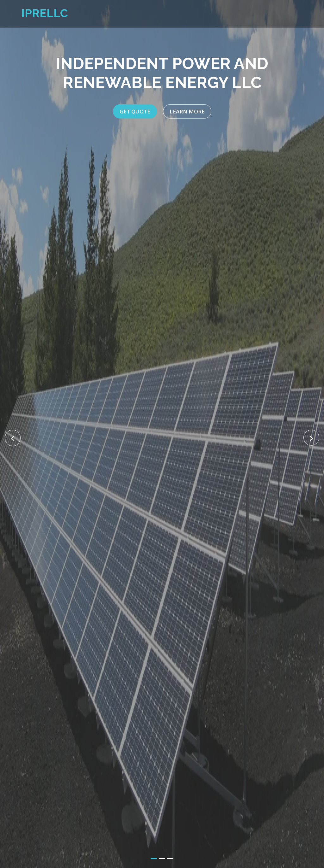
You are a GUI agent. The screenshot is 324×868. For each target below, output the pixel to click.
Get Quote (135, 111)
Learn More (187, 111)
